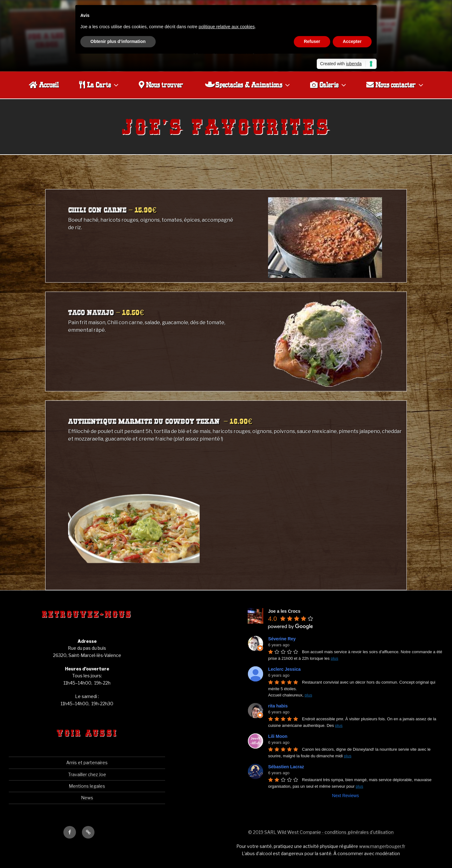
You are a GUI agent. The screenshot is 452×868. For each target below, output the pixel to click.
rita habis (278, 706)
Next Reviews (346, 796)
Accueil (44, 85)
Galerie (329, 85)
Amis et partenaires (87, 762)
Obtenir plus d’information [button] (118, 41)
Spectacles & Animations (248, 85)
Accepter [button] (352, 41)
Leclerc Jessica (284, 669)
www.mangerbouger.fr (382, 846)
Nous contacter (395, 85)
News (87, 798)
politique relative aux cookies (227, 27)
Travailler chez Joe (87, 774)
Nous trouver (161, 85)
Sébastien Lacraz (286, 767)
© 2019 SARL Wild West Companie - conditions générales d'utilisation (321, 832)
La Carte (100, 85)
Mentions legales (87, 786)
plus (335, 658)
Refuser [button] (312, 41)
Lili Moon (278, 736)
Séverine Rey (282, 639)
